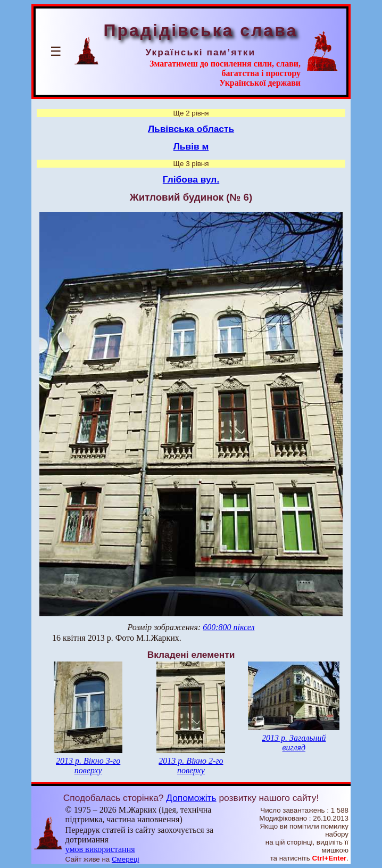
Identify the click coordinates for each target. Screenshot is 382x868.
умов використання (100, 849)
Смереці (126, 859)
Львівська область (191, 129)
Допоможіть (191, 798)
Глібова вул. (191, 179)
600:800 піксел (229, 627)
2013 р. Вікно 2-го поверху (191, 766)
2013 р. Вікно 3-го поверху (88, 766)
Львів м (191, 146)
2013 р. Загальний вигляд (294, 743)
